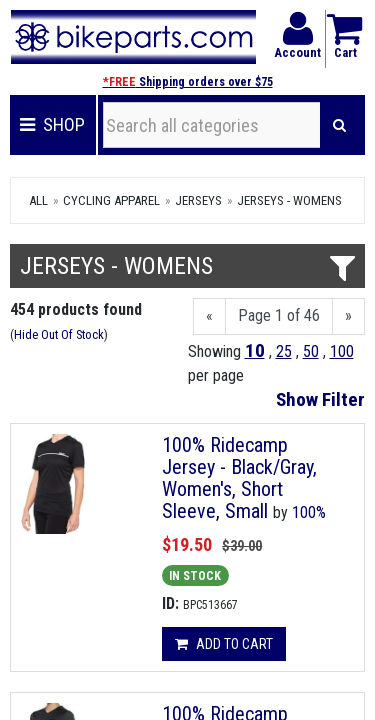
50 (311, 351)
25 (284, 351)
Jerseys (198, 200)
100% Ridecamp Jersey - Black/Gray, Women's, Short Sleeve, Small (239, 478)
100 (342, 351)
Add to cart (224, 644)
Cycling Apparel (111, 200)
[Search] (339, 125)
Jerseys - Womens (289, 200)
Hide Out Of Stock (59, 334)
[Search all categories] (212, 125)
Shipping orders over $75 (188, 82)
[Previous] (209, 316)
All (38, 200)
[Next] (348, 316)
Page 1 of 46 (279, 315)
